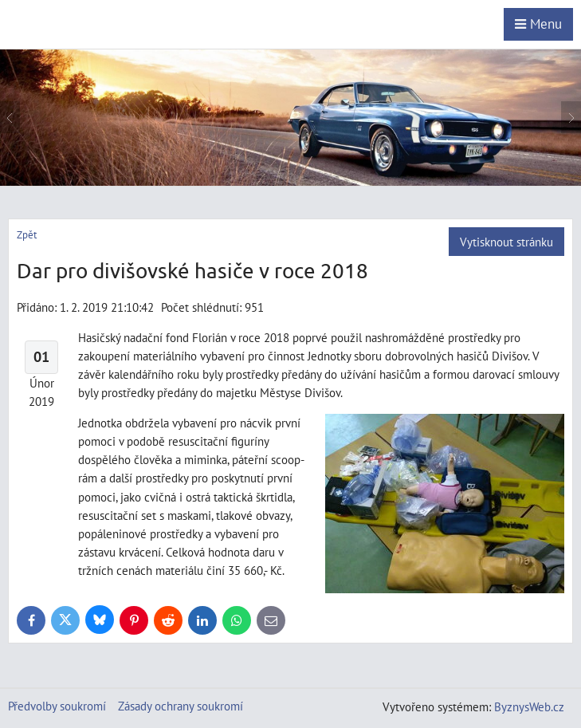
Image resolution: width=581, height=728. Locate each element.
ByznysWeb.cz (529, 706)
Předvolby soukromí (57, 706)
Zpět (27, 235)
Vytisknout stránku (506, 242)
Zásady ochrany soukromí (181, 706)
